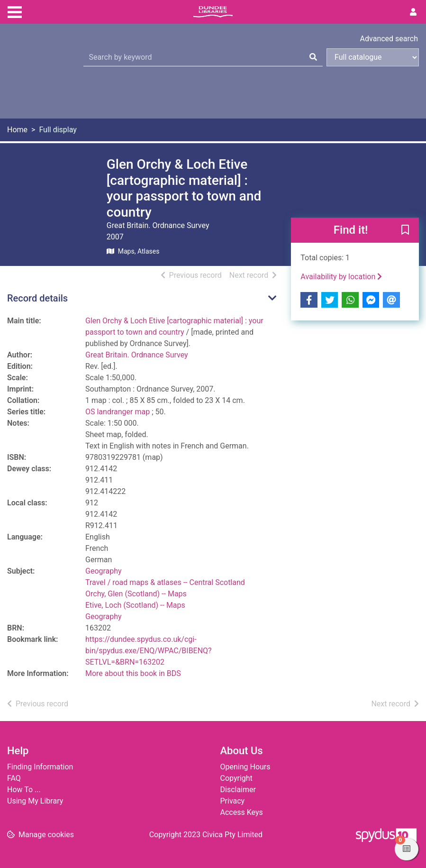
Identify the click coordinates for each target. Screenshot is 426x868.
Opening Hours (245, 767)
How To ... (24, 790)
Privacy (233, 801)
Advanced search (389, 39)
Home (17, 130)
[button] (405, 231)
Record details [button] (37, 298)
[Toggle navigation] (15, 11)
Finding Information (40, 767)
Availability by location (341, 277)
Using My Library (35, 801)
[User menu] (413, 12)
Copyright (236, 778)
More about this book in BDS (133, 673)
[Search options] (373, 57)
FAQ (14, 778)
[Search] (313, 57)
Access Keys (242, 812)
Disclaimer (238, 790)
